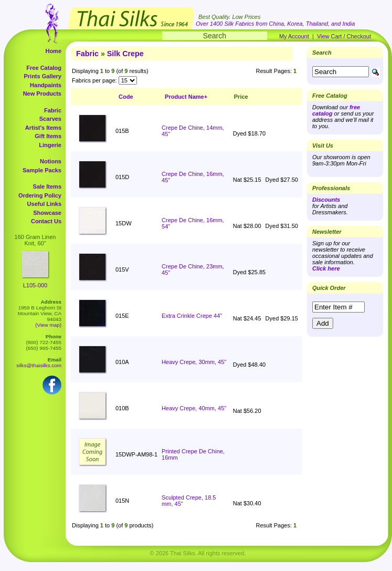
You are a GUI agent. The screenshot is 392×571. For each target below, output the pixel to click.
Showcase (47, 213)
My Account (294, 36)
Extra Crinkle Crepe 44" (192, 316)
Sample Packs (42, 170)
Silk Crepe (125, 54)
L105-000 (35, 285)
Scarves (50, 119)
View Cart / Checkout (344, 36)
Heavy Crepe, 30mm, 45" (194, 362)
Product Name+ (186, 97)
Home (53, 51)
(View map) (48, 325)
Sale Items (47, 186)
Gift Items (48, 136)
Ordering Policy (40, 195)
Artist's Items (43, 128)
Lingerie (50, 145)
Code (126, 97)
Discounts (326, 200)
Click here (326, 268)
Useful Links (44, 204)
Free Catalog (44, 68)
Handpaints (46, 85)
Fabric (53, 110)
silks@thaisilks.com (39, 365)
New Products (42, 94)
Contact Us (46, 221)
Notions (51, 161)
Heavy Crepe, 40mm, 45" (194, 408)
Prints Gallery (43, 76)
